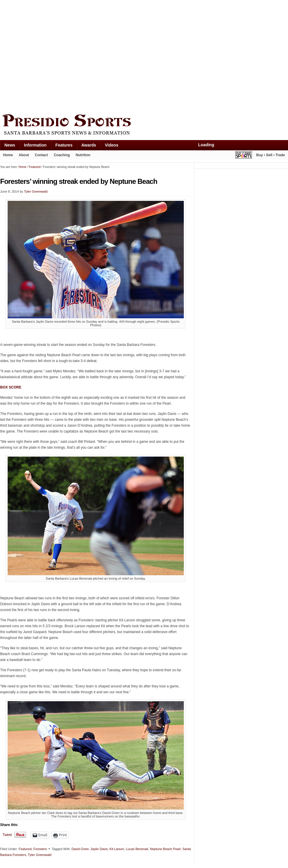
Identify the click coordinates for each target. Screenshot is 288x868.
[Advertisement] (55, 56)
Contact (42, 155)
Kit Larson (117, 849)
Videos (112, 145)
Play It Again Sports (244, 156)
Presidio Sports (144, 125)
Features (64, 145)
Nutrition (83, 155)
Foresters (40, 849)
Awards (89, 145)
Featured (25, 849)
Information (35, 145)
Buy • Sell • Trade (271, 155)
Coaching (62, 155)
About (24, 155)
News (10, 145)
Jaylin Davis (99, 849)
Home (8, 155)
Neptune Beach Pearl (165, 849)
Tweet (7, 835)
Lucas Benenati (137, 849)
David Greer (80, 849)
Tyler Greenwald (36, 191)
